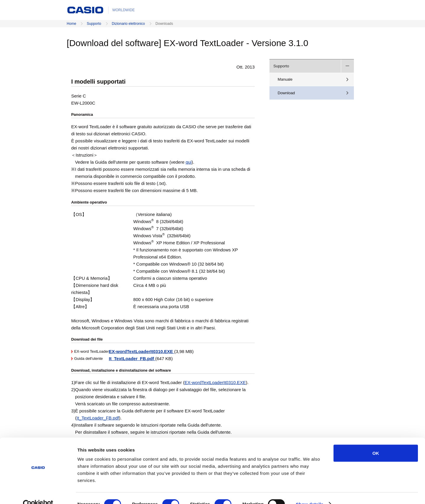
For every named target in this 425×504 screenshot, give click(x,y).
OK (376, 441)
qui (189, 162)
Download (286, 93)
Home (71, 24)
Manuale (285, 79)
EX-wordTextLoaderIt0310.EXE (215, 382)
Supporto (94, 24)
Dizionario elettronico (128, 24)
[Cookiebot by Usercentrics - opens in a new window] (38, 492)
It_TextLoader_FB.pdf (98, 418)
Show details (310, 492)
